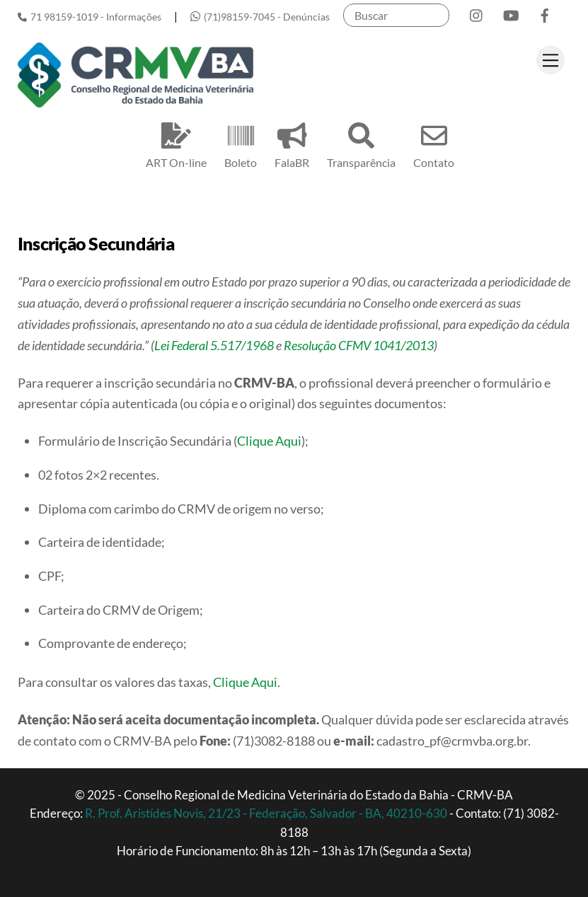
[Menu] (550, 60)
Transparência (361, 143)
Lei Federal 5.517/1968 (214, 345)
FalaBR (292, 143)
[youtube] (511, 12)
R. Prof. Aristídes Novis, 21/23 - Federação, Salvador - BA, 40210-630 (267, 813)
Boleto (241, 143)
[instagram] (477, 12)
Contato (434, 143)
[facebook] (545, 12)
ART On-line (176, 143)
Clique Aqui (269, 441)
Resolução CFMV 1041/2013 (359, 345)
